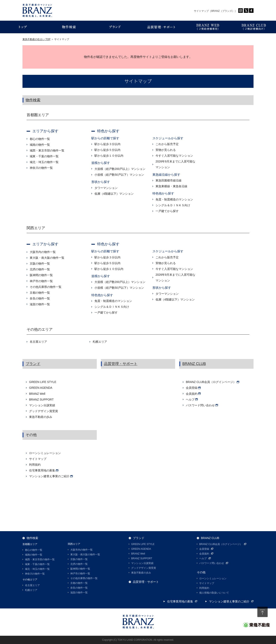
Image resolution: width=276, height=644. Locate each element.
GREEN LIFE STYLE (43, 382)
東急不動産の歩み (41, 417)
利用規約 (35, 465)
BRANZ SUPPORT (41, 400)
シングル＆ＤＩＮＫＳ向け (173, 205)
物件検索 (33, 100)
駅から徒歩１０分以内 (109, 156)
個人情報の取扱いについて (214, 593)
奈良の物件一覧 (40, 298)
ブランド (33, 364)
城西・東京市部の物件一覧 (47, 150)
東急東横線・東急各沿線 (171, 186)
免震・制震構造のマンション (174, 199)
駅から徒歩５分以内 (107, 150)
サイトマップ (38, 459)
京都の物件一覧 (40, 293)
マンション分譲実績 (42, 405)
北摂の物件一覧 (40, 269)
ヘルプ (203, 558)
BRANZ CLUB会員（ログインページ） (221, 544)
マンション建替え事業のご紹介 (229, 601)
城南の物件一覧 (40, 145)
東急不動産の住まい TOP (37, 39)
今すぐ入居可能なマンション (174, 156)
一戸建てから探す (167, 211)
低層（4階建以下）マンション (114, 194)
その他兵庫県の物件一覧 (46, 287)
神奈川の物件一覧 (41, 168)
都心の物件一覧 (40, 139)
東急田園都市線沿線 (169, 180)
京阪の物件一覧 (40, 264)
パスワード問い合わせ (212, 563)
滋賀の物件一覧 (40, 304)
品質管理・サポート (121, 364)
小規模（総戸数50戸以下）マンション (119, 175)
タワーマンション (106, 188)
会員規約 (204, 554)
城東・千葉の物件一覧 (44, 156)
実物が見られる (166, 150)
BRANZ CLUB (194, 364)
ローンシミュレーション (45, 453)
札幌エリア (100, 342)
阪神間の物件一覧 (41, 275)
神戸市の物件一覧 (41, 281)
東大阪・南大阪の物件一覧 (47, 258)
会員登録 (204, 549)
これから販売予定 (167, 144)
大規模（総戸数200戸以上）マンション (120, 169)
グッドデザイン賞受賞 (44, 411)
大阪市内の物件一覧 (43, 252)
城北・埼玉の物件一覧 (44, 162)
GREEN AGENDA (41, 388)
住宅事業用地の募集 (180, 601)
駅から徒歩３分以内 (107, 144)
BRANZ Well (37, 394)
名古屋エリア (38, 342)
